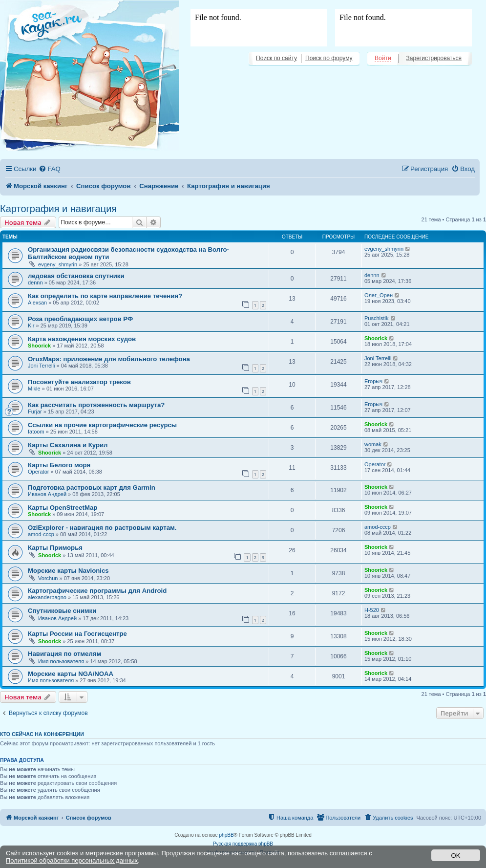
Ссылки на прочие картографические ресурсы (102, 425)
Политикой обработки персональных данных (72, 860)
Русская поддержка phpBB (243, 844)
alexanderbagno (47, 597)
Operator (38, 472)
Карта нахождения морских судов (82, 339)
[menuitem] (49, 169)
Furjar (35, 412)
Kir (31, 325)
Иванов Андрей (47, 494)
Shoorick (39, 346)
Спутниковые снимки (62, 611)
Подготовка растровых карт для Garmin (92, 488)
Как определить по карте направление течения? (105, 296)
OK (456, 856)
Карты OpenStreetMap (63, 508)
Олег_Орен (379, 295)
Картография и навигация (58, 209)
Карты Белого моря (59, 465)
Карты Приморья (55, 548)
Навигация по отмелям (64, 654)
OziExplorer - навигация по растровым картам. (102, 528)
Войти (383, 58)
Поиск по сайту (276, 58)
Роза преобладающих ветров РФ (80, 319)
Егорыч (373, 381)
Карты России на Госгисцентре (77, 634)
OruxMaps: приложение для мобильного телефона (109, 359)
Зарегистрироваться (434, 58)
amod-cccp (41, 534)
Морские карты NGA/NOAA (71, 674)
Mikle (34, 389)
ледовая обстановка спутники (76, 276)
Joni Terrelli (41, 366)
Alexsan (37, 303)
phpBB (227, 835)
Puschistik (377, 318)
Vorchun (48, 578)
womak (373, 444)
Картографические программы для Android (97, 591)
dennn (35, 282)
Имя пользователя (61, 661)
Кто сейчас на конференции (42, 734)
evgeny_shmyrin (58, 264)
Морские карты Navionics (68, 571)
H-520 (372, 610)
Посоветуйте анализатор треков (79, 382)
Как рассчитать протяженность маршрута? (96, 405)
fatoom (36, 432)
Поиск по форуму (329, 58)
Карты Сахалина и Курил (68, 445)
